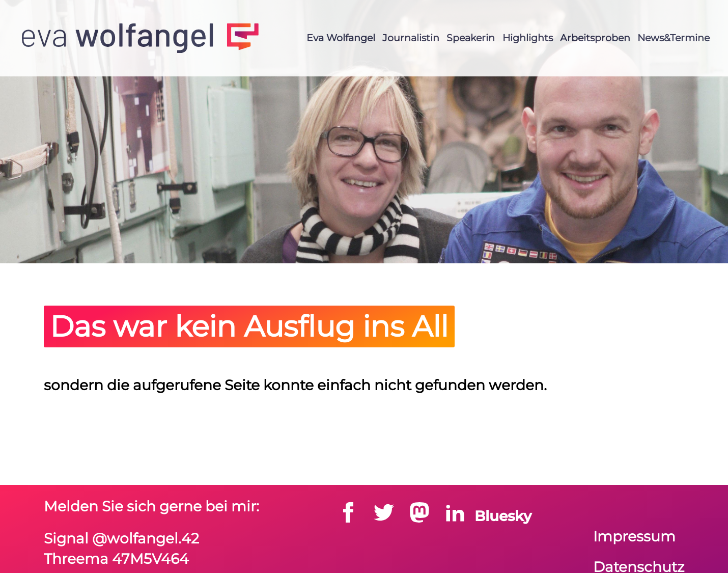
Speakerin (471, 38)
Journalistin (411, 38)
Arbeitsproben (595, 38)
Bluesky (503, 516)
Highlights (528, 38)
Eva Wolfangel (341, 38)
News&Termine (674, 38)
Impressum (634, 536)
